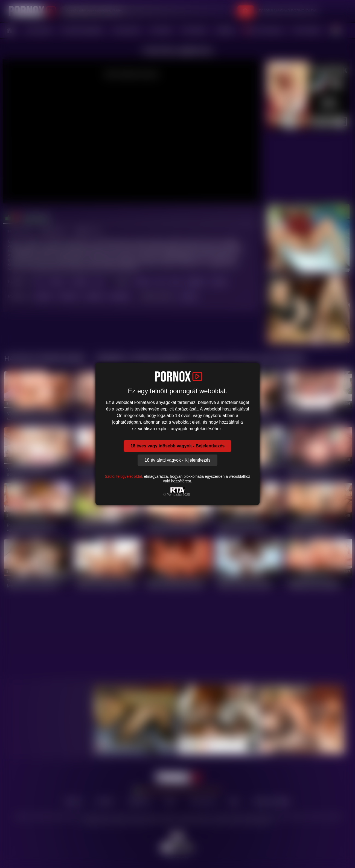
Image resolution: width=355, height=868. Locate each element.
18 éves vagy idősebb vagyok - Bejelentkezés (177, 446)
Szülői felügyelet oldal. (124, 476)
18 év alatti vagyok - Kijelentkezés (177, 460)
